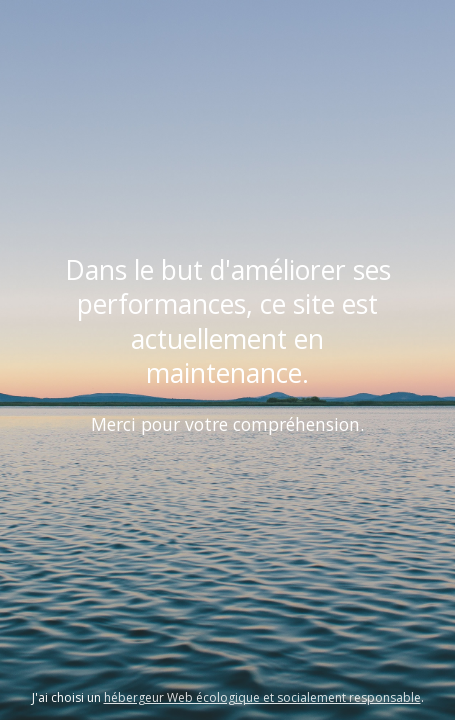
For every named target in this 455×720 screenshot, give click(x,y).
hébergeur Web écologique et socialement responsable (262, 697)
